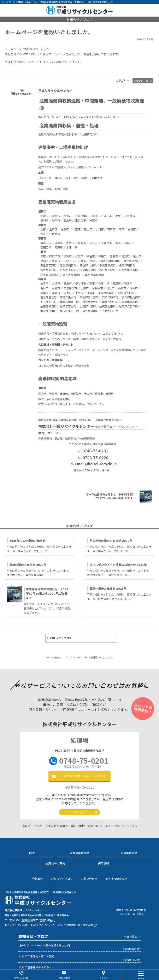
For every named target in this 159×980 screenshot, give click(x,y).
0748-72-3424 (98, 826)
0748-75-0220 (46, 925)
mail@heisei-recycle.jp (97, 464)
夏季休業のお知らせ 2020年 (28, 565)
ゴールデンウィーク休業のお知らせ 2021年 (118, 565)
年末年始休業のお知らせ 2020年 (111, 541)
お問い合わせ (64, 978)
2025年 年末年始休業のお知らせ (38, 956)
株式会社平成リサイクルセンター (89, 426)
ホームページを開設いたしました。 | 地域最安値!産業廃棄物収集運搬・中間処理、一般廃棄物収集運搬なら (56, 2)
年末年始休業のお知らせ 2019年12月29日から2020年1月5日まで (47, 593)
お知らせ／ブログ (61, 638)
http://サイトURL (50, 433)
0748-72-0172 (125, 826)
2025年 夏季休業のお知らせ (35, 967)
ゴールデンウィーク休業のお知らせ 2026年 (45, 946)
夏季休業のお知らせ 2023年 (108, 588)
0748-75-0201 (84, 762)
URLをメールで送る (132, 914)
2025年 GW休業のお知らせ (27, 541)
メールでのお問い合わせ (82, 776)
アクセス (79, 812)
